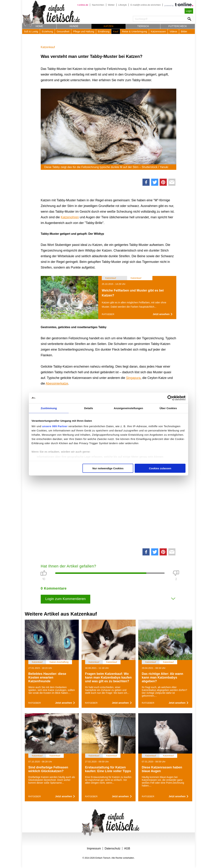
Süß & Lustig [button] (31, 31)
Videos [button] (173, 31)
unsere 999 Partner (55, 426)
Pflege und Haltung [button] (84, 31)
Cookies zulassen (160, 468)
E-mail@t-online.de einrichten (146, 5)
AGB (127, 848)
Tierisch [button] (143, 26)
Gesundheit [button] (63, 31)
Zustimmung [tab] (49, 408)
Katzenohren (70, 217)
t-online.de (83, 5)
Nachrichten (98, 5)
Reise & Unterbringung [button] (135, 31)
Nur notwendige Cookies (108, 468)
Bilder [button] (184, 31)
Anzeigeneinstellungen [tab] (128, 408)
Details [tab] (89, 408)
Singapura (133, 378)
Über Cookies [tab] (168, 408)
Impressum (94, 848)
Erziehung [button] (47, 31)
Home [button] (39, 26)
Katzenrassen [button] (158, 31)
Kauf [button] (116, 31)
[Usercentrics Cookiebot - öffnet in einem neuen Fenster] (170, 398)
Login (189, 11)
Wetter (111, 5)
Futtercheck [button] (178, 26)
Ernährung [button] (104, 31)
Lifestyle (123, 5)
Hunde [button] (74, 26)
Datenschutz (112, 848)
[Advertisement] (108, 500)
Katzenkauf (48, 47)
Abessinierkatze (57, 383)
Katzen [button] (108, 26)
